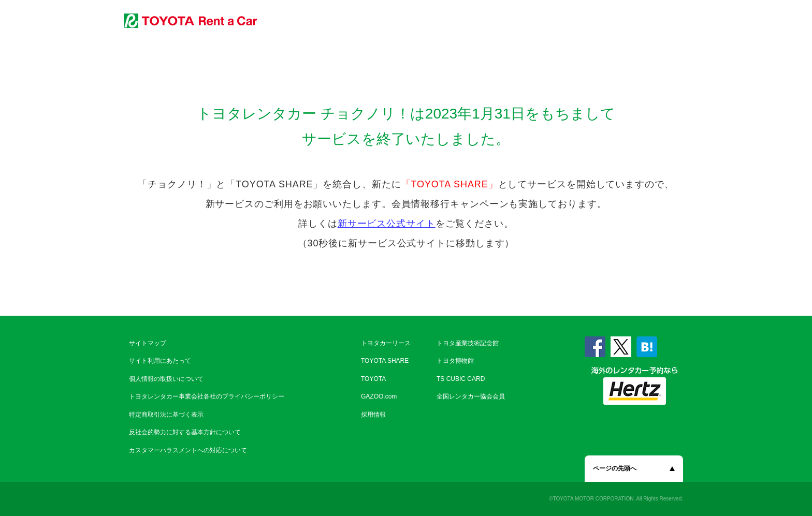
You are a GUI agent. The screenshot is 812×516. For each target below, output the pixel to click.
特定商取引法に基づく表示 (166, 415)
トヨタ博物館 (455, 361)
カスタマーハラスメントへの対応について (188, 450)
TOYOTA (373, 379)
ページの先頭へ (615, 468)
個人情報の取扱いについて (166, 379)
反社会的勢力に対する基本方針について (185, 432)
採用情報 (373, 415)
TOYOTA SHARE (385, 361)
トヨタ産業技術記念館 (468, 343)
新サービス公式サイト (387, 224)
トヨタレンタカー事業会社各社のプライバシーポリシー (207, 396)
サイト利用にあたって (160, 361)
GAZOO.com (379, 396)
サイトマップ (148, 343)
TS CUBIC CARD (461, 379)
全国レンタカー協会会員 (471, 396)
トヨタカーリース (386, 343)
